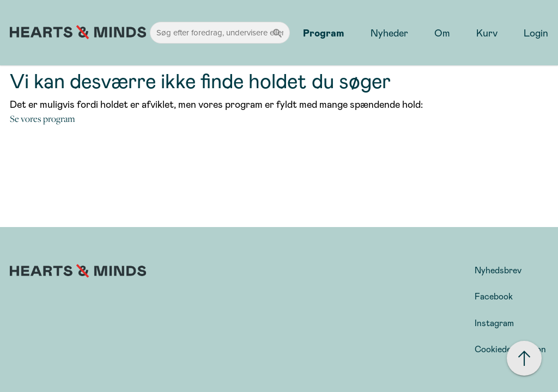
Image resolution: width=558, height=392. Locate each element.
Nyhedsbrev (498, 270)
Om (442, 33)
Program (324, 33)
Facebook (494, 296)
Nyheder (389, 33)
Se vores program (43, 119)
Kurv (487, 33)
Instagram (494, 323)
